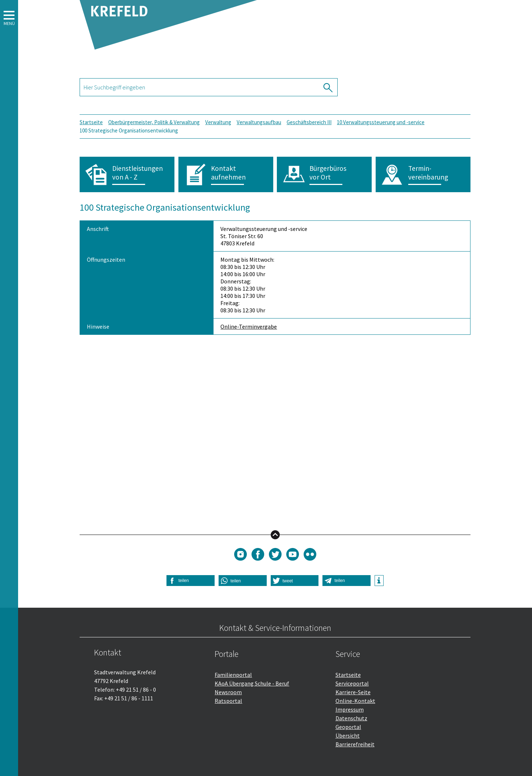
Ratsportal (228, 701)
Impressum (350, 709)
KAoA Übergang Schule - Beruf (252, 683)
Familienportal (233, 675)
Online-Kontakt (355, 701)
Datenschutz (351, 718)
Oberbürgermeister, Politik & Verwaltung (154, 122)
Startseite (91, 122)
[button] (9, 388)
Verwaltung (218, 122)
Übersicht (348, 735)
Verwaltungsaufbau (259, 122)
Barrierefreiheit (355, 744)
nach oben (275, 534)
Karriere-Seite (353, 692)
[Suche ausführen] (329, 87)
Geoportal (348, 727)
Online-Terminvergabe (249, 326)
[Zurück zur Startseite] (168, 46)
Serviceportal (352, 683)
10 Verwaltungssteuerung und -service (381, 122)
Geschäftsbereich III (309, 122)
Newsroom (228, 692)
